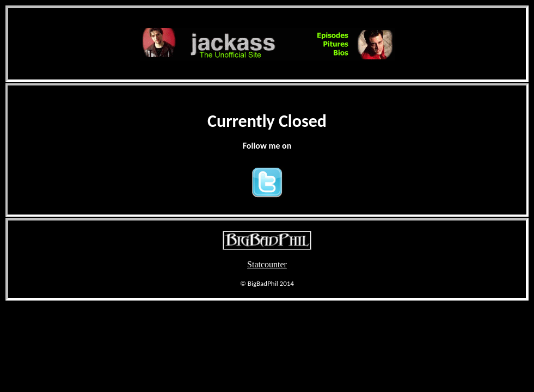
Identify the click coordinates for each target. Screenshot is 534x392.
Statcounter (267, 264)
